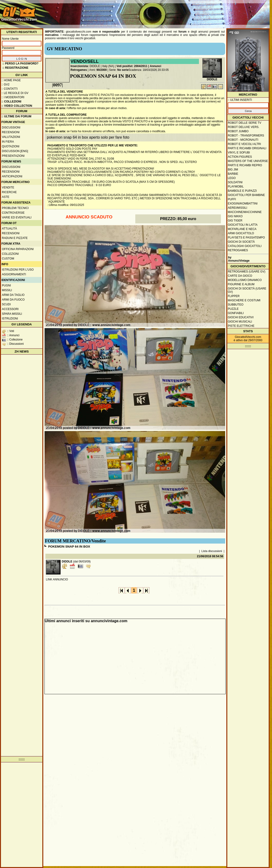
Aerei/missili (237, 208)
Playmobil (236, 187)
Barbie (233, 174)
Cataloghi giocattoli (245, 246)
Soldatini (235, 182)
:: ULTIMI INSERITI (240, 100)
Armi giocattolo (241, 233)
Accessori (10, 309)
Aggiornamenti (14, 274)
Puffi (232, 199)
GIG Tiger (235, 221)
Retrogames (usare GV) (247, 272)
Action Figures (240, 157)
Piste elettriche (241, 326)
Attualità (9, 229)
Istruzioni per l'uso (18, 270)
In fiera (8, 142)
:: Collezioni (11, 102)
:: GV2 (5, 85)
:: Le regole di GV (15, 93)
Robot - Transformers (246, 136)
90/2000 (102, 70)
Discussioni (11, 128)
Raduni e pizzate (15, 238)
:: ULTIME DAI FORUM (16, 116)
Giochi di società (241, 242)
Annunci (156, 66)
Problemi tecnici (15, 208)
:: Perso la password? (20, 64)
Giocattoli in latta (243, 225)
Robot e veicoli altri (244, 144)
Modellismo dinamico (245, 280)
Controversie (13, 213)
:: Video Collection (17, 106)
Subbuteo (236, 305)
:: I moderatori (13, 97)
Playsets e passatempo (246, 238)
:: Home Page (11, 80)
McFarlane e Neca (242, 229)
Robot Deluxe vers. (243, 127)
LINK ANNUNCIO (57, 579)
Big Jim (233, 170)
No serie (123, 70)
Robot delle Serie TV (245, 123)
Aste (6, 197)
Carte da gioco (240, 276)
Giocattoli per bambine (246, 195)
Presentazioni (13, 156)
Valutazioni (11, 137)
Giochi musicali (240, 322)
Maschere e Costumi (244, 300)
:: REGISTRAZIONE (15, 68)
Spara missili (12, 314)
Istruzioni (10, 319)
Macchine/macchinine (245, 212)
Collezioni (10, 254)
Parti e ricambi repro (245, 165)
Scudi (6, 304)
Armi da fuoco (13, 300)
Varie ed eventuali (17, 217)
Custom (8, 259)
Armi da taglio (13, 295)
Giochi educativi (241, 317)
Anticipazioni (12, 176)
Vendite (8, 187)
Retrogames (79, 70)
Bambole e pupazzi (242, 191)
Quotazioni (11, 146)
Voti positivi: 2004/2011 (132, 66)
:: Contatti (9, 89)
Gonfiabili (236, 313)
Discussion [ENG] (15, 151)
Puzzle (233, 309)
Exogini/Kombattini (243, 204)
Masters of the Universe (248, 161)
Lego (232, 178)
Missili (7, 290)
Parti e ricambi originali (247, 148)
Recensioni (11, 132)
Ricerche (9, 192)
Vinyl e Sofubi (239, 153)
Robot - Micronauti (243, 140)
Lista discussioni (212, 551)
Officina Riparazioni (18, 249)
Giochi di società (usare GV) (247, 290)
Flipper (234, 296)
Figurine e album (241, 284)
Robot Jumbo (238, 131)
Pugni (6, 285)
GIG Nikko (235, 216)
